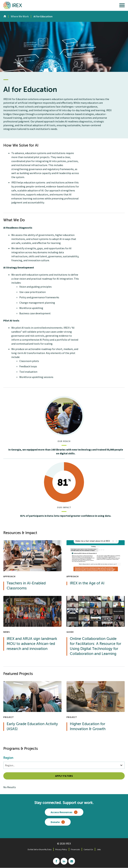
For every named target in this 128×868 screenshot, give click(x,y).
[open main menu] (122, 6)
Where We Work (20, 16)
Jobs (99, 849)
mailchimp (72, 861)
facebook (56, 861)
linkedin (64, 861)
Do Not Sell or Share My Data (40, 849)
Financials (75, 849)
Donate (55, 822)
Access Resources (61, 812)
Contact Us (88, 849)
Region (8, 758)
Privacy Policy (61, 849)
